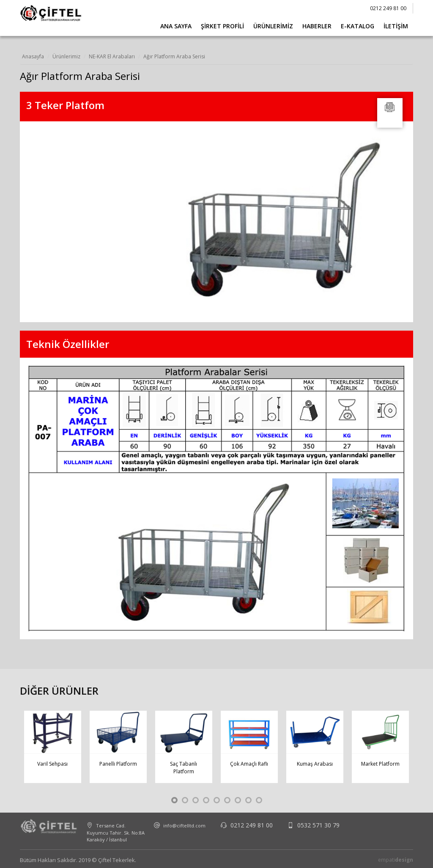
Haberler (317, 26)
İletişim (396, 26)
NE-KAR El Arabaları (112, 56)
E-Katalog (358, 26)
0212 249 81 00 (388, 8)
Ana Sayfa (176, 26)
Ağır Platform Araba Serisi (174, 56)
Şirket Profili (222, 26)
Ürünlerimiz (273, 26)
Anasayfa (33, 56)
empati (396, 860)
